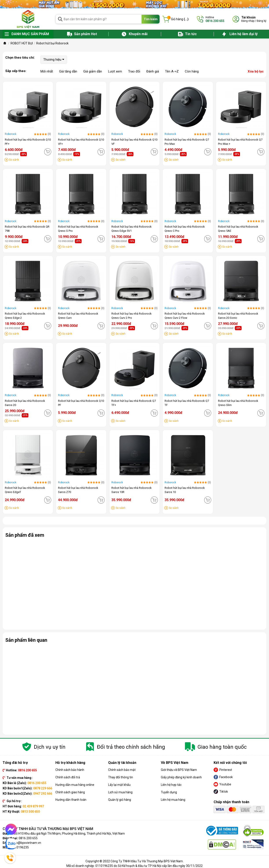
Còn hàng (192, 71)
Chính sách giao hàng (70, 792)
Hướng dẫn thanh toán (71, 800)
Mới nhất (47, 71)
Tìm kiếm (151, 19)
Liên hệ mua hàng (173, 800)
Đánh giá (153, 71)
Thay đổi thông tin (121, 777)
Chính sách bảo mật (122, 770)
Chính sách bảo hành (70, 770)
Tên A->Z (172, 71)
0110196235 (20, 847)
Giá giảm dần (93, 71)
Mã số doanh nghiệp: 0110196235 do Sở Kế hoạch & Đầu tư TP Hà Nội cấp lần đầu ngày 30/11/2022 (134, 866)
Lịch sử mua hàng (120, 792)
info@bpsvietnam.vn (27, 843)
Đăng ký (262, 21)
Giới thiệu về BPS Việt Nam (179, 770)
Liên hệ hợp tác (171, 785)
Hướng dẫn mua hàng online (75, 785)
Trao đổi (134, 71)
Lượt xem (115, 71)
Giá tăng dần (68, 71)
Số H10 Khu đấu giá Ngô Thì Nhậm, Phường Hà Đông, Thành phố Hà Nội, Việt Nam (69, 834)
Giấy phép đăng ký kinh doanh (181, 777)
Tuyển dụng (169, 792)
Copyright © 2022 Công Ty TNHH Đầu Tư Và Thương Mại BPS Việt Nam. (134, 861)
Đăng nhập (248, 21)
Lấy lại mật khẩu (119, 785)
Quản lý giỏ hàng (120, 800)
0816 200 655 (28, 838)
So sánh (14, 160)
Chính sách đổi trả (68, 777)
